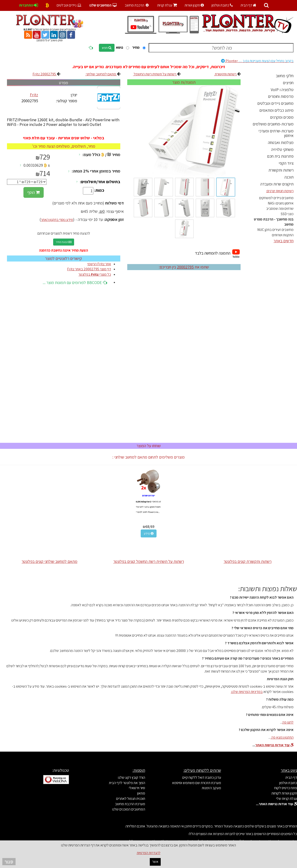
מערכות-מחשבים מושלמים (273, 124)
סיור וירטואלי (137, 788)
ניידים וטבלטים (69, 5)
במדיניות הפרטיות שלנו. (247, 692)
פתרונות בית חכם (280, 156)
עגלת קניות (167, 5)
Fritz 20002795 (45, 74)
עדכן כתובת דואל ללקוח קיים (202, 777)
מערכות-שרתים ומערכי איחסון (276, 133)
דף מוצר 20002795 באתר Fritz (89, 269)
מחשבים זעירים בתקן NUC (275, 230)
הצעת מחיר (64, 242)
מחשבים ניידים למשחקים (276, 198)
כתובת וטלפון (222, 5)
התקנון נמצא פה (282, 737)
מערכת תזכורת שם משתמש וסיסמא (197, 783)
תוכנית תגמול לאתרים (131, 799)
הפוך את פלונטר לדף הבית (127, 783)
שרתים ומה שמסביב (280, 209)
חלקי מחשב (285, 76)
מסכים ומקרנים (282, 117)
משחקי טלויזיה (282, 149)
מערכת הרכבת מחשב (130, 804)
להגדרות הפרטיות (149, 853)
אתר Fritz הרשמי (99, 264)
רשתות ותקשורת (281, 170)
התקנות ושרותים (283, 235)
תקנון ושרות (194, 5)
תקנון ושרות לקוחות (284, 793)
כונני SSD (287, 214)
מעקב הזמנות (211, 788)
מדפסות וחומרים (281, 96)
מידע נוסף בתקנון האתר (57, 220)
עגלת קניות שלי (287, 799)
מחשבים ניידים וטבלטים (275, 103)
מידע (149, 533)
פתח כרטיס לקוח (286, 788)
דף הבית (248, 5)
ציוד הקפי (286, 163)
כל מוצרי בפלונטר (95, 274)
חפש (107, 48)
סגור (9, 862)
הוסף (34, 192)
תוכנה (289, 177)
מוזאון (141, 793)
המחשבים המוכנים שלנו (129, 809)
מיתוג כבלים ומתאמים (276, 110)
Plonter (257, 61)
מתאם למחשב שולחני (101, 74)
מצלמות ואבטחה (281, 142)
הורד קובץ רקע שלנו (132, 777)
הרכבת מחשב (137, 5)
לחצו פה (288, 722)
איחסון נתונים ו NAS (281, 203)
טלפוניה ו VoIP (282, 90)
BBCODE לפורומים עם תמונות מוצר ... (75, 282)
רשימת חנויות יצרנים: (280, 191)
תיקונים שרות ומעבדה (277, 184)
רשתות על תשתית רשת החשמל (155, 74)
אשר (155, 862)
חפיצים (288, 83)
